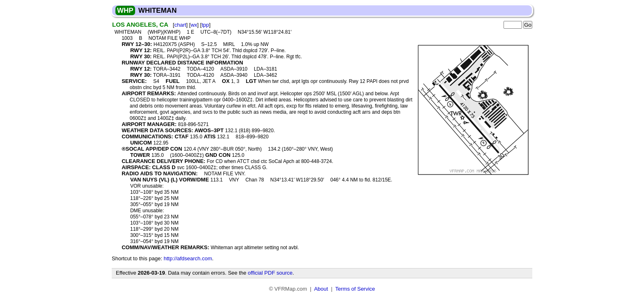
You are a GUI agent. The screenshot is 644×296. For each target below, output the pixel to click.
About (321, 289)
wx (194, 25)
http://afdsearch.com (188, 258)
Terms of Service (355, 289)
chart (180, 25)
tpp (205, 25)
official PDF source (270, 273)
